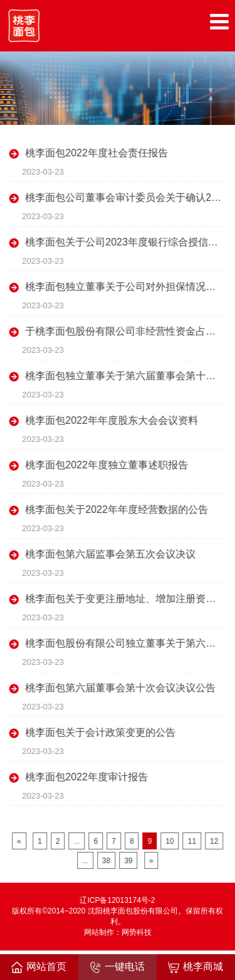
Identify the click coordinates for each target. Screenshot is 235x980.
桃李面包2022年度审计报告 (88, 777)
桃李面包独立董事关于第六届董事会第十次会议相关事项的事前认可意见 (126, 376)
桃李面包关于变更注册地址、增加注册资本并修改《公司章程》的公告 (126, 599)
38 (108, 861)
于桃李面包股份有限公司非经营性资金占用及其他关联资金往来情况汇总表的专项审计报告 (126, 331)
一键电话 (117, 967)
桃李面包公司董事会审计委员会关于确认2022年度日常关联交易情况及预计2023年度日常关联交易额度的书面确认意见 (126, 197)
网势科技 (137, 932)
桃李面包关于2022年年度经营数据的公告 (118, 509)
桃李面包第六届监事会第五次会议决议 (112, 554)
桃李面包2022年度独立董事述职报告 (108, 465)
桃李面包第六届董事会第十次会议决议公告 (122, 688)
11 (194, 841)
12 (216, 841)
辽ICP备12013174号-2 (117, 900)
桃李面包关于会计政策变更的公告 (102, 732)
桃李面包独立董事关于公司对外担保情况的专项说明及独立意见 (126, 287)
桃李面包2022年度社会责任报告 (98, 153)
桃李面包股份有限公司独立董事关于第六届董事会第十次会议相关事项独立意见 (126, 643)
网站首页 (39, 967)
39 (130, 861)
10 (171, 841)
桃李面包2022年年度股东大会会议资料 (113, 420)
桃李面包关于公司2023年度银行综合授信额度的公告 (126, 242)
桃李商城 (196, 967)
